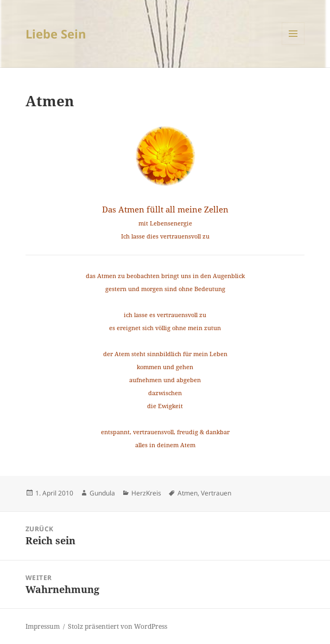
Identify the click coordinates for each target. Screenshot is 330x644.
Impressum (43, 626)
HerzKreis (146, 493)
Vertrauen (216, 493)
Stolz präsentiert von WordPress (118, 626)
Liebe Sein (56, 34)
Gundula (102, 493)
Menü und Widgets (293, 45)
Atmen (188, 493)
